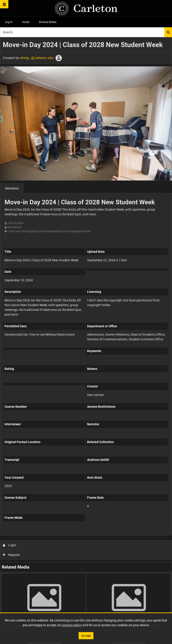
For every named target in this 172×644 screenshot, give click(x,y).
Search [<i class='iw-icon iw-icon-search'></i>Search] (168, 32)
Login (10, 545)
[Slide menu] (4, 4)
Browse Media (48, 22)
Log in (9, 22)
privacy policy (72, 625)
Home (26, 22)
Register (11, 555)
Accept (86, 636)
